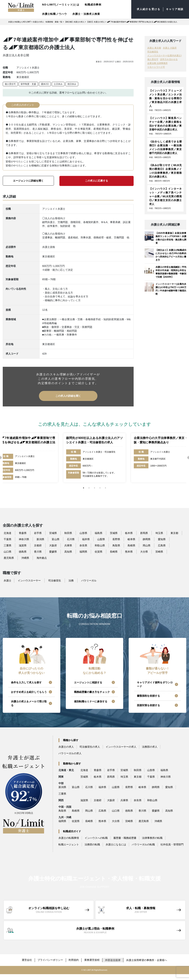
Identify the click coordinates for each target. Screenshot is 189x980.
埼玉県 (159, 533)
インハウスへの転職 (96, 838)
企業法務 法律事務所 (157, 63)
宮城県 (53, 533)
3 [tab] (94, 488)
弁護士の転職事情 (69, 838)
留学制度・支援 (28, 84)
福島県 (99, 533)
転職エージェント (69, 844)
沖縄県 (25, 557)
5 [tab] (105, 488)
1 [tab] (84, 488)
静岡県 (147, 539)
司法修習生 (153, 52)
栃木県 (129, 533)
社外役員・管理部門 (172, 844)
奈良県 (83, 545)
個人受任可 (10, 84)
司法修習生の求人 (90, 746)
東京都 (174, 533)
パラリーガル (89, 580)
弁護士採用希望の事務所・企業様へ (147, 960)
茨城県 (114, 533)
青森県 (23, 533)
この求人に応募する (97, 181)
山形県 (83, 533)
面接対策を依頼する (148, 705)
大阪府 (53, 545)
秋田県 (68, 533)
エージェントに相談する (88, 682)
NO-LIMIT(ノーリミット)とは (61, 5)
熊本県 (129, 551)
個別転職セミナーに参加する (91, 701)
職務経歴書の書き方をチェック (92, 692)
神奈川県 (24, 539)
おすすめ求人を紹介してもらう (29, 692)
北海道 (7, 533)
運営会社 (27, 960)
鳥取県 (116, 545)
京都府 (38, 545)
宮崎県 (159, 551)
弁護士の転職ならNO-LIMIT (20, 22)
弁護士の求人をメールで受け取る (29, 703)
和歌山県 (100, 545)
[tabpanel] (94, 457)
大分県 (144, 551)
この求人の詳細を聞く (68, 395)
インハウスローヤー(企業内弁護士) (165, 56)
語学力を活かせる (169, 59)
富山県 (56, 539)
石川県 (71, 539)
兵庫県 (68, 545)
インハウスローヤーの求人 (121, 746)
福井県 (86, 539)
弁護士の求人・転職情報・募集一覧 (48, 22)
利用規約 (74, 960)
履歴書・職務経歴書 (125, 838)
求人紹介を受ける (149, 9)
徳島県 (23, 551)
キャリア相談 (175, 9)
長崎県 (114, 551)
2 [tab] (89, 488)
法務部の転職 (92, 844)
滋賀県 (23, 545)
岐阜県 (131, 539)
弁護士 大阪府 (170, 48)
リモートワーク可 (156, 67)
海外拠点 (42, 557)
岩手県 (38, 533)
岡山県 (147, 545)
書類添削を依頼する (148, 695)
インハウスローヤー (29, 580)
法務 (71, 580)
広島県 (162, 545)
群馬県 (144, 533)
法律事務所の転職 (152, 838)
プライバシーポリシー (50, 960)
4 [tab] (100, 488)
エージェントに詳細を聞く (28, 181)
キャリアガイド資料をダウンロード (155, 684)
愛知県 (162, 539)
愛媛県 (53, 551)
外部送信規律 (113, 960)
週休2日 (45, 84)
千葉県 (7, 539)
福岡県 (83, 551)
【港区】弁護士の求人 (96, 22)
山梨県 (101, 539)
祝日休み (72, 84)
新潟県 (40, 539)
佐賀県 (99, 551)
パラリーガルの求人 (70, 753)
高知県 (68, 551)
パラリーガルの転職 (143, 844)
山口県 (7, 551)
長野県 (116, 539)
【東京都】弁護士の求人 (74, 22)
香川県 (38, 551)
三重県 (7, 545)
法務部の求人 (150, 746)
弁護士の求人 (66, 746)
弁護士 (7, 580)
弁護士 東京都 (154, 48)
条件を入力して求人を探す (26, 682)
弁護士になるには (116, 844)
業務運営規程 (92, 960)
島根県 (131, 545)
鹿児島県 (9, 557)
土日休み (58, 84)
